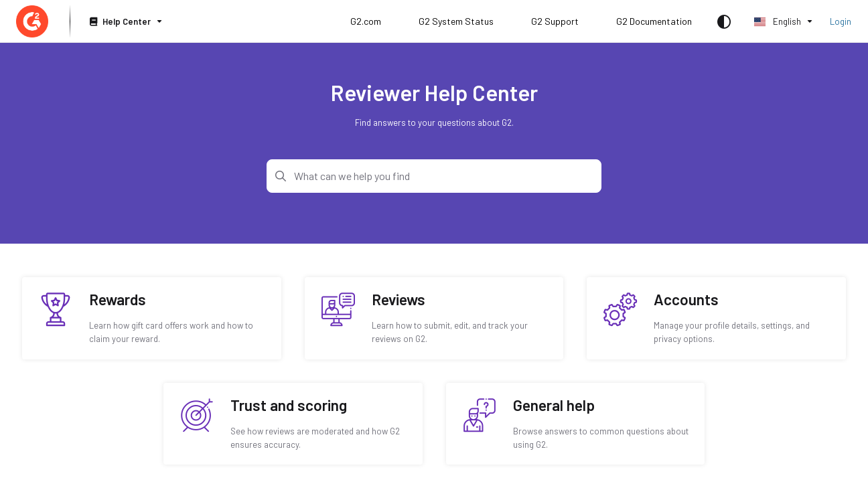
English (778, 21)
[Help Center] (125, 22)
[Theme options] (724, 21)
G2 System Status (456, 21)
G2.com (366, 21)
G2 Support (555, 21)
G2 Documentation (654, 21)
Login (841, 21)
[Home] (32, 21)
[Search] (434, 176)
